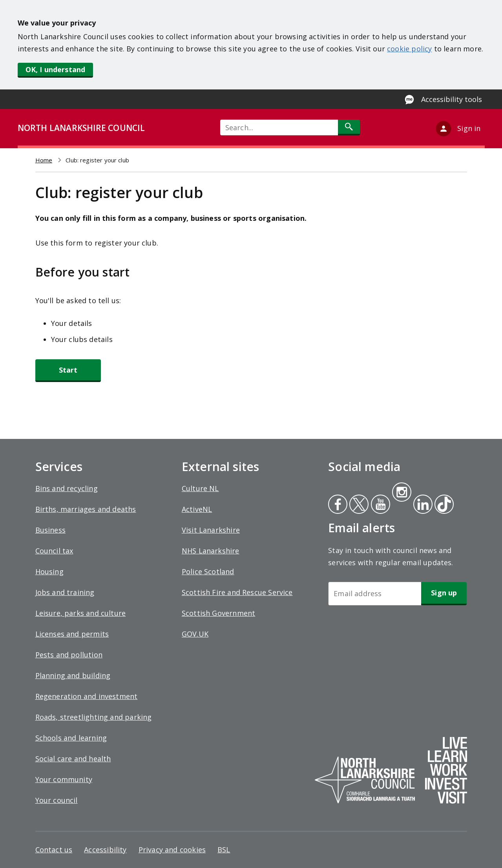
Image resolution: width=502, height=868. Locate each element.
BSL (224, 850)
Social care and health (73, 759)
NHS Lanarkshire (211, 551)
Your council (57, 800)
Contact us (54, 850)
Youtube (380, 505)
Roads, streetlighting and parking (94, 717)
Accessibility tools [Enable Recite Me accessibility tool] (452, 99)
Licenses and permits (72, 634)
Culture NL (200, 488)
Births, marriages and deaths (86, 509)
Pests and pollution (69, 655)
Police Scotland (208, 571)
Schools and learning (71, 738)
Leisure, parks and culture (81, 613)
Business (50, 530)
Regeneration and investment (87, 696)
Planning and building (73, 675)
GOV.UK (195, 634)
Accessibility (105, 850)
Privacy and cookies (172, 850)
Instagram (402, 493)
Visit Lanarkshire (211, 530)
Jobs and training (65, 592)
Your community (64, 779)
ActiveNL (197, 509)
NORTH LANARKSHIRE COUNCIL (81, 128)
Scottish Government (218, 613)
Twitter (358, 505)
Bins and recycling (67, 488)
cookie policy (409, 49)
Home (44, 160)
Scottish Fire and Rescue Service (237, 592)
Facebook (338, 505)
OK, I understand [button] (56, 69)
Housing (49, 571)
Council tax (54, 551)
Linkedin (422, 505)
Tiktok (442, 505)
